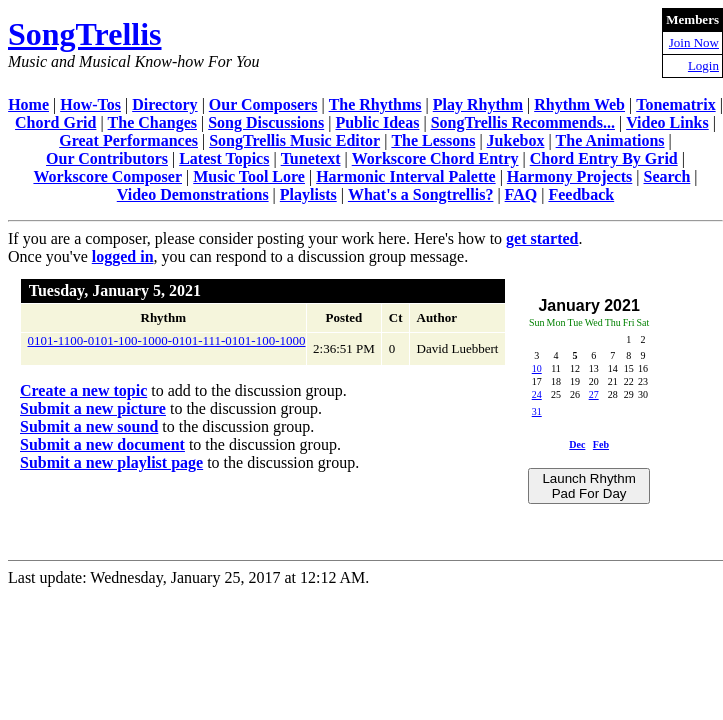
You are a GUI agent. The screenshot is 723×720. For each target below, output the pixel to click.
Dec (577, 444)
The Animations (610, 140)
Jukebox (516, 140)
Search (667, 176)
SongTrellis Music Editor (294, 140)
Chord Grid (55, 122)
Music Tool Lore (249, 176)
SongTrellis (85, 34)
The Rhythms (375, 104)
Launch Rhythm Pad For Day (588, 486)
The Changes (152, 122)
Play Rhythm (478, 104)
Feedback (581, 194)
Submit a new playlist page (111, 462)
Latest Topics (224, 158)
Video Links (667, 122)
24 (537, 394)
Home (28, 104)
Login (703, 65)
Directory (164, 104)
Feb (601, 444)
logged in (123, 256)
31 (537, 411)
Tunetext (311, 158)
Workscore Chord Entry (435, 158)
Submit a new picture (93, 408)
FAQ (521, 194)
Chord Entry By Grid (604, 158)
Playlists (308, 194)
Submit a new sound (89, 426)
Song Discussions (266, 122)
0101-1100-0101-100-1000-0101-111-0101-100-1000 (167, 340)
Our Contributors (107, 158)
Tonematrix (675, 104)
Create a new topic (83, 390)
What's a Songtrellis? (421, 194)
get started (542, 238)
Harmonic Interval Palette (406, 176)
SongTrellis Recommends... (523, 122)
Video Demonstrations (193, 194)
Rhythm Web (579, 104)
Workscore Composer (107, 176)
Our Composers (263, 104)
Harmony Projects (569, 176)
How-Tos (90, 104)
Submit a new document (102, 444)
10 (537, 368)
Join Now (694, 42)
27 (594, 394)
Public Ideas (377, 122)
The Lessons (433, 140)
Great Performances (128, 140)
